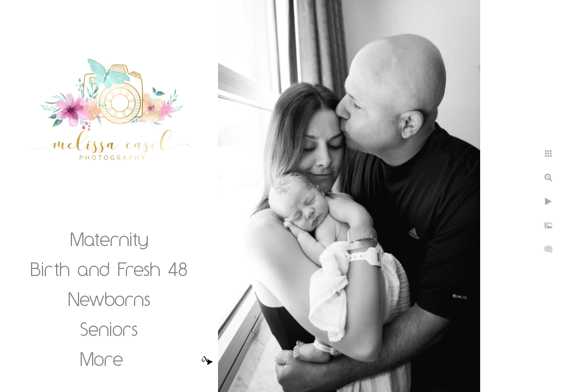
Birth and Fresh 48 (109, 269)
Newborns (109, 299)
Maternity (109, 239)
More (102, 359)
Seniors (109, 329)
